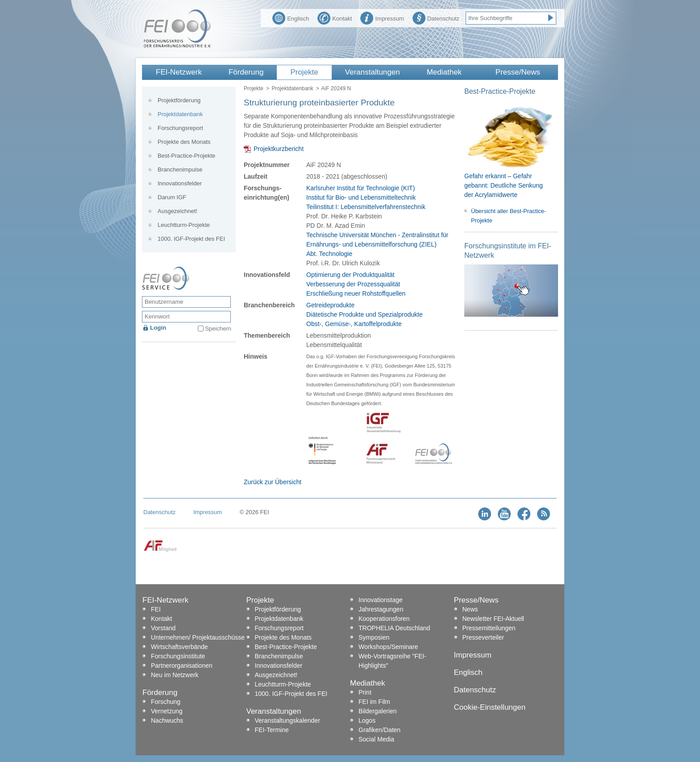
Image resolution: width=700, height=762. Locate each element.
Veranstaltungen (373, 72)
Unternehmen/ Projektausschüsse (198, 637)
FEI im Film (374, 702)
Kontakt (335, 17)
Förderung (246, 72)
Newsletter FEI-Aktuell (493, 619)
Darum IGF (172, 197)
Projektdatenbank (292, 88)
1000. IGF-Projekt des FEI (191, 239)
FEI (156, 609)
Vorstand (163, 628)
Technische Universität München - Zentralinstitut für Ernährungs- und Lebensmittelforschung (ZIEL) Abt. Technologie (377, 244)
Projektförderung (179, 100)
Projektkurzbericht (279, 149)
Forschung (166, 702)
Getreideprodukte (330, 305)
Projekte (304, 72)
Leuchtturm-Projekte (184, 225)
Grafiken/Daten (379, 730)
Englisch (291, 17)
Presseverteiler (483, 637)
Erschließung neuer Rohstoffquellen (356, 293)
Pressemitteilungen (489, 628)
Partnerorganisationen (182, 666)
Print (365, 692)
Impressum (382, 17)
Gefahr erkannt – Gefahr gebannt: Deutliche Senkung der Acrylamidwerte (504, 185)
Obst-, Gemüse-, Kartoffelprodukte (354, 324)
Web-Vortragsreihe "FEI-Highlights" (392, 661)
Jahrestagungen (381, 609)
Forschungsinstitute (178, 656)
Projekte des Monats (184, 142)
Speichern (218, 329)
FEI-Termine (272, 730)
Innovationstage (381, 600)
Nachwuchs (167, 720)
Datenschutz (436, 17)
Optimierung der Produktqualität (350, 275)
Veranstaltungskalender (287, 720)
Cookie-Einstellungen (490, 707)
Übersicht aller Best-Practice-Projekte (508, 216)
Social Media (376, 739)
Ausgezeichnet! (177, 211)
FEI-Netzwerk (179, 72)
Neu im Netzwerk (175, 675)
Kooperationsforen (384, 619)
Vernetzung (167, 711)
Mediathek (444, 72)
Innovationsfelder (180, 183)
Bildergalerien (378, 711)
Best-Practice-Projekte (186, 156)
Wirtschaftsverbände (179, 647)
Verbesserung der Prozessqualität (353, 284)
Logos (367, 720)
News (470, 609)
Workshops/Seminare (388, 647)
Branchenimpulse (180, 170)
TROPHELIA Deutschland (394, 628)
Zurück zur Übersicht (273, 482)
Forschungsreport (180, 128)
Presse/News (518, 72)
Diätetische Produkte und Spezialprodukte (365, 314)
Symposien (374, 637)
